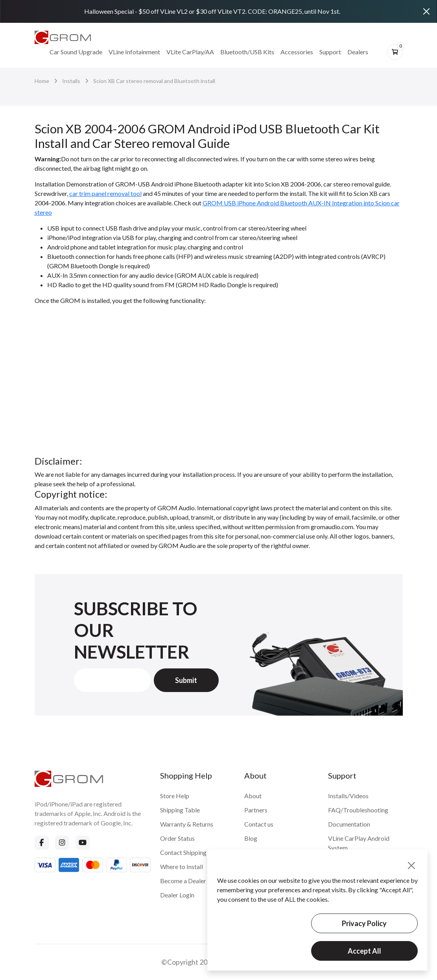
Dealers (358, 52)
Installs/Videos (348, 796)
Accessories (297, 52)
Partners (256, 810)
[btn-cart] (395, 52)
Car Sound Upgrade (76, 52)
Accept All (364, 951)
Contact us (259, 824)
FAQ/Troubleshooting (358, 810)
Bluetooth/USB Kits (247, 52)
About (253, 796)
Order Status (177, 838)
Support (330, 52)
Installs (71, 81)
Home (42, 81)
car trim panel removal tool (105, 193)
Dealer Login (177, 895)
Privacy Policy (364, 923)
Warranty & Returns (187, 824)
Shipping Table (180, 810)
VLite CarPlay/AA (190, 52)
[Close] (426, 11)
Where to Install (182, 866)
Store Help (175, 796)
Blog (251, 838)
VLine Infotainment (134, 52)
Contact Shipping (183, 852)
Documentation (349, 824)
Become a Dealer (183, 881)
